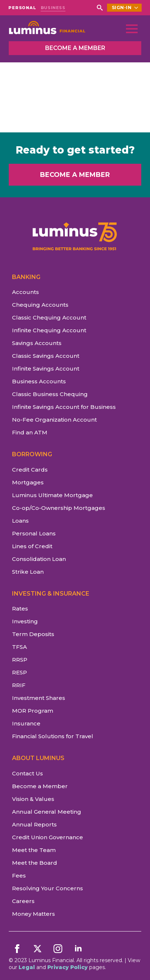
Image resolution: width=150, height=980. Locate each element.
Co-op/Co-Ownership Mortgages (59, 508)
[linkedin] (78, 949)
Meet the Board (35, 863)
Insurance (26, 723)
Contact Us (27, 773)
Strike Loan (28, 572)
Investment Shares (39, 698)
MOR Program (33, 711)
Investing (25, 621)
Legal (27, 967)
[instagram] (58, 949)
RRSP (20, 660)
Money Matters (33, 914)
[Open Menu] (132, 29)
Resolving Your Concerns (48, 888)
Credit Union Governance (48, 837)
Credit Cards (30, 470)
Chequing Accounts (40, 305)
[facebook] (17, 949)
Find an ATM (30, 432)
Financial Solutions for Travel (53, 736)
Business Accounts (39, 381)
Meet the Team (34, 850)
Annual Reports (34, 824)
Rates (20, 609)
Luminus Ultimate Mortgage (52, 495)
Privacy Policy (68, 967)
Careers (23, 901)
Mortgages (28, 482)
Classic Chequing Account (49, 317)
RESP (19, 672)
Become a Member (40, 786)
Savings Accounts (37, 343)
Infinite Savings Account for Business (64, 407)
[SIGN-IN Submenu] (137, 8)
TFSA (19, 647)
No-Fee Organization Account (54, 420)
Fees (19, 876)
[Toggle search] (100, 8)
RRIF (19, 685)
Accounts (25, 292)
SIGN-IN (122, 8)
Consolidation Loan (39, 559)
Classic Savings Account (46, 356)
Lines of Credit (32, 546)
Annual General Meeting (47, 812)
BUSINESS (53, 8)
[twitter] (37, 949)
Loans (20, 521)
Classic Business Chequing (50, 394)
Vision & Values (33, 799)
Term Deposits (33, 634)
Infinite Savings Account (46, 369)
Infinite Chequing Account (49, 330)
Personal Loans (34, 533)
